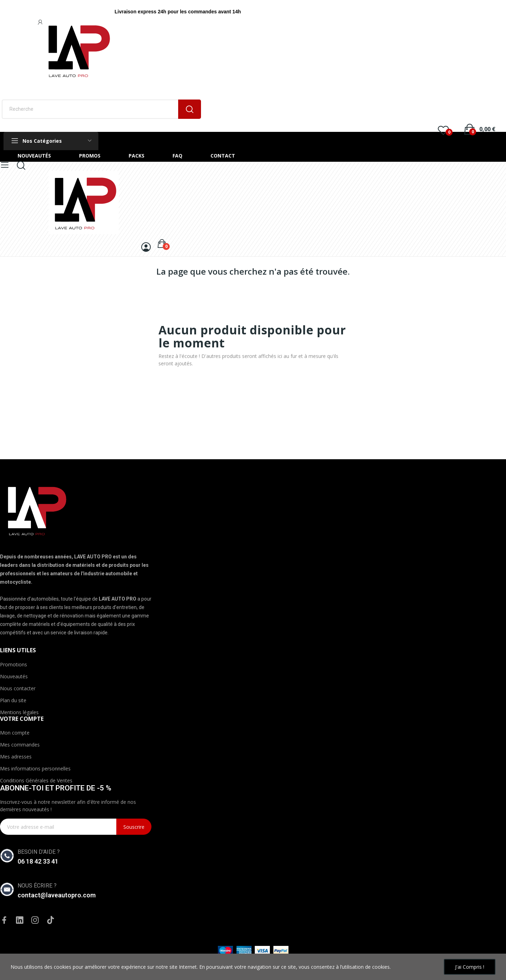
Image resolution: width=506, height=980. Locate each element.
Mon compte (15, 733)
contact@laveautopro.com (57, 895)
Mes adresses (16, 757)
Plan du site (13, 700)
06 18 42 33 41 (38, 861)
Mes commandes (20, 745)
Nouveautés (14, 676)
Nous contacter (18, 688)
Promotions (14, 664)
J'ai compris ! (470, 967)
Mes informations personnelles (35, 768)
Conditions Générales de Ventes (36, 780)
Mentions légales (19, 712)
